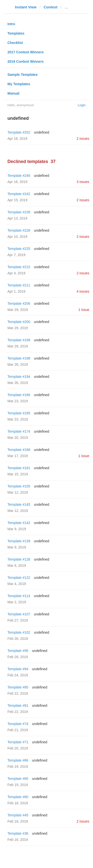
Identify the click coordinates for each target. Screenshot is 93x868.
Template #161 (19, 468)
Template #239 (19, 212)
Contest (51, 7)
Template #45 (18, 815)
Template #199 (19, 340)
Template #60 (18, 797)
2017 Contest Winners (26, 52)
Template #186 (19, 395)
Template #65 (18, 779)
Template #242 (19, 194)
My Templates (19, 84)
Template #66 (18, 760)
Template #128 (19, 559)
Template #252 (19, 132)
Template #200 (19, 322)
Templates (16, 33)
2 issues (83, 139)
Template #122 (19, 578)
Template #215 (19, 267)
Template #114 (19, 596)
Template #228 (19, 230)
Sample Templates (23, 75)
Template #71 (18, 742)
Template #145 (19, 505)
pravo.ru (72, 7)
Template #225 (19, 249)
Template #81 (18, 706)
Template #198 (19, 358)
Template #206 (19, 303)
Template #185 (19, 413)
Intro (11, 24)
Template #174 (19, 431)
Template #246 (19, 176)
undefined (42, 132)
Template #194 (19, 377)
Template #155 (19, 486)
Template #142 (19, 523)
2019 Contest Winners (26, 61)
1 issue (84, 310)
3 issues (83, 182)
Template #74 (18, 724)
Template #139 (19, 541)
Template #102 (19, 632)
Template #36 (18, 833)
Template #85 (18, 687)
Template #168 (19, 450)
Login (82, 105)
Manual (13, 93)
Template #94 (18, 669)
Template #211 (19, 285)
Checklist (15, 43)
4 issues (83, 291)
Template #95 (18, 651)
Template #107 (19, 614)
